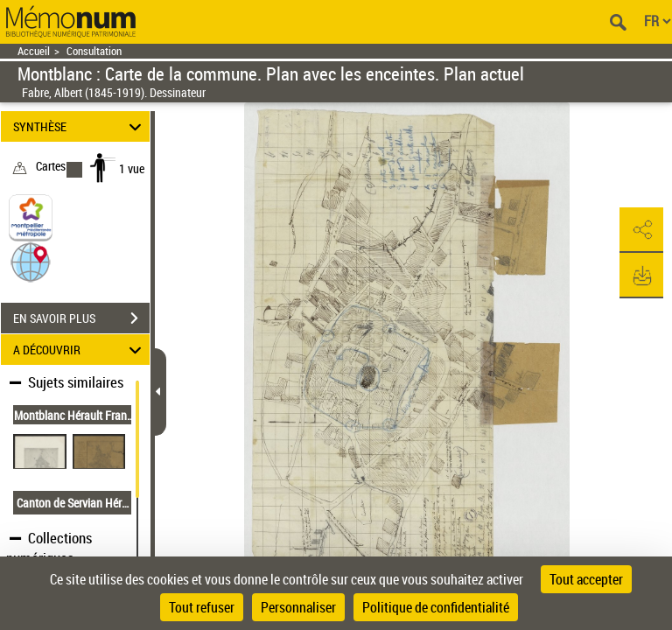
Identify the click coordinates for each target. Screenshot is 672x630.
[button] (31, 261)
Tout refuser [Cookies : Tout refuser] (202, 607)
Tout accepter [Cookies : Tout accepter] (586, 579)
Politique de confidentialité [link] (436, 607)
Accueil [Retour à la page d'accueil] (34, 51)
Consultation (94, 51)
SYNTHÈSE (80, 126)
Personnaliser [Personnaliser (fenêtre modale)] (298, 607)
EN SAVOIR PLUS (81, 318)
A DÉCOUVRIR (80, 350)
